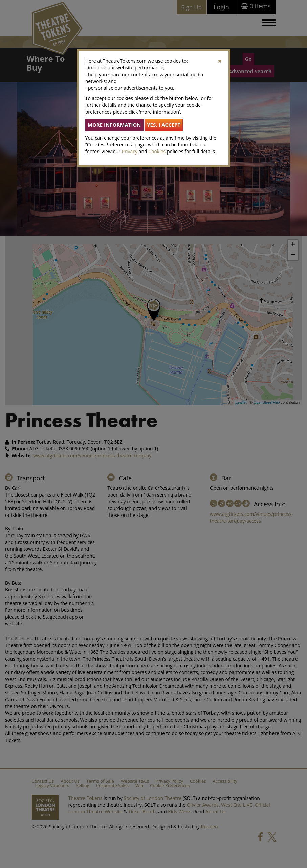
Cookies (157, 151)
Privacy (130, 151)
